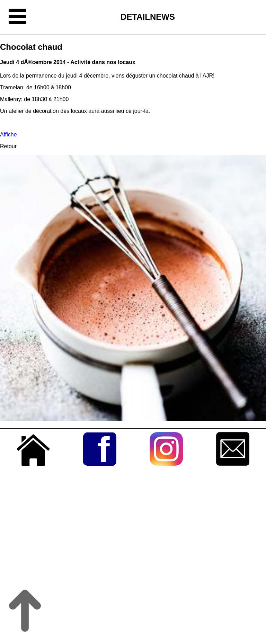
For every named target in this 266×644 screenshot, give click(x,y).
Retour (8, 146)
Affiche (8, 135)
